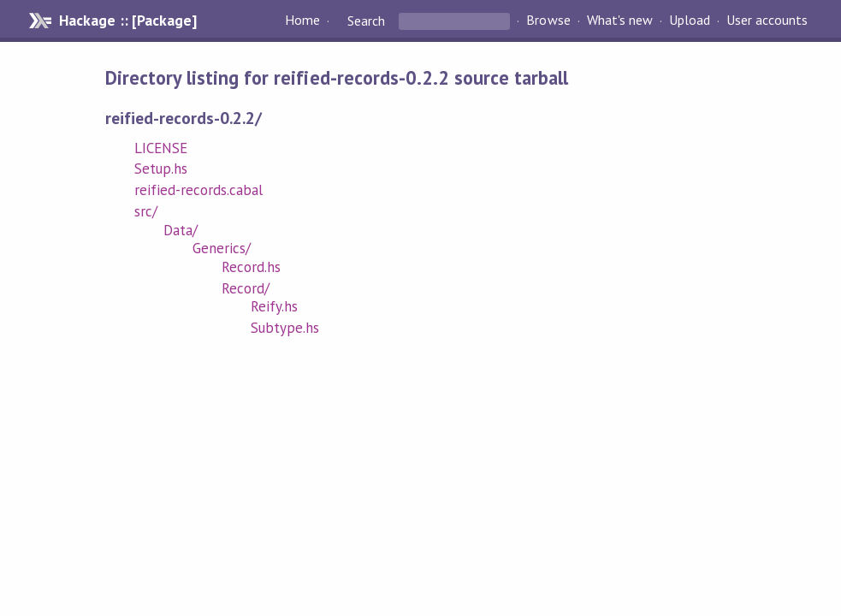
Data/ (181, 230)
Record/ (246, 288)
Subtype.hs (285, 328)
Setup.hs (161, 169)
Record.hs (251, 267)
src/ (146, 211)
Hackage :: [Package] (127, 21)
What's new (620, 21)
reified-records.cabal (199, 190)
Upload (690, 21)
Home (302, 21)
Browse (548, 21)
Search (366, 21)
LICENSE (161, 148)
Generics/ (222, 248)
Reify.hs (274, 306)
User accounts (767, 21)
